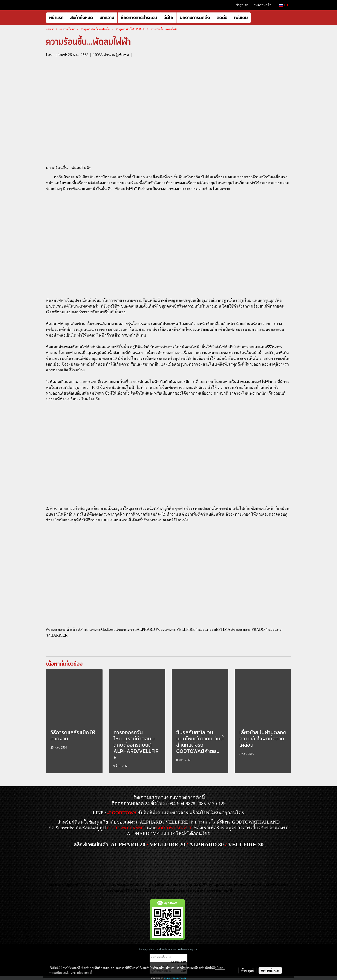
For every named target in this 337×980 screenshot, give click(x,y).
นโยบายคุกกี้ (84, 972)
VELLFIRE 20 (167, 844)
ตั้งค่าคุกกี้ (247, 970)
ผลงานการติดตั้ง (195, 18)
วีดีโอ (168, 18)
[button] (255, 18)
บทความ (107, 18)
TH (283, 5)
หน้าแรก (56, 18)
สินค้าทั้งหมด (81, 18)
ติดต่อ (222, 18)
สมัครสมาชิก (263, 5)
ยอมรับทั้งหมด (270, 970)
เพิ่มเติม (241, 18)
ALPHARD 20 (128, 844)
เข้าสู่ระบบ (242, 5)
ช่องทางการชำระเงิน (139, 18)
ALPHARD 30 (206, 844)
